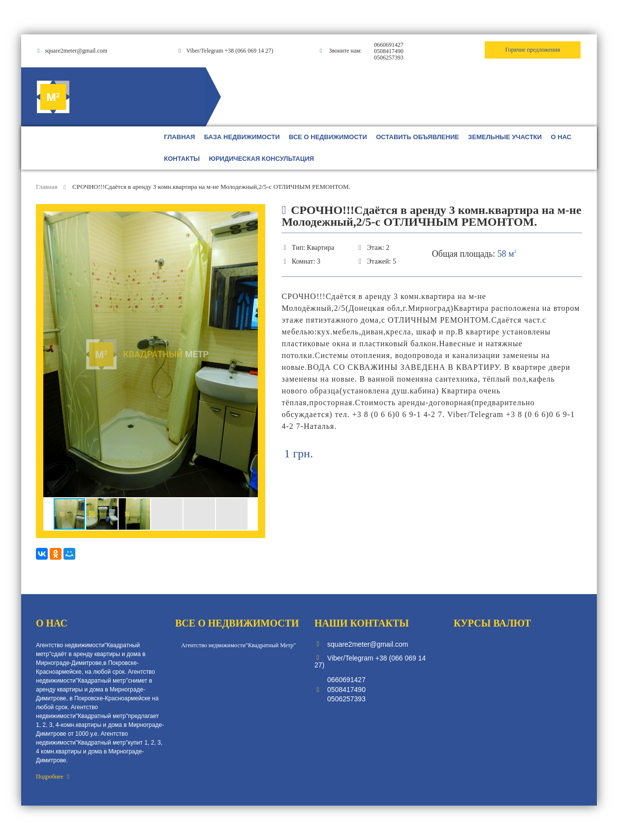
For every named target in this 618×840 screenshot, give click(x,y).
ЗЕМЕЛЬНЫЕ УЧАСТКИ (505, 137)
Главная (47, 187)
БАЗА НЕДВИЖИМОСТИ (242, 137)
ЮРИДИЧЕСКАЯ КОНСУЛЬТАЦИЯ (262, 159)
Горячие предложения (533, 50)
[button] (249, 220)
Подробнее (53, 777)
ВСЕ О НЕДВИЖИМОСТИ (328, 137)
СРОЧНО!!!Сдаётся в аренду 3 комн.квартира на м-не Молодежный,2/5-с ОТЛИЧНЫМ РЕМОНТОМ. (211, 187)
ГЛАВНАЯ (179, 137)
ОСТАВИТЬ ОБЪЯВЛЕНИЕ (417, 137)
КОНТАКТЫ (182, 159)
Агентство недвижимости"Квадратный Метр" (238, 645)
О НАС (561, 137)
